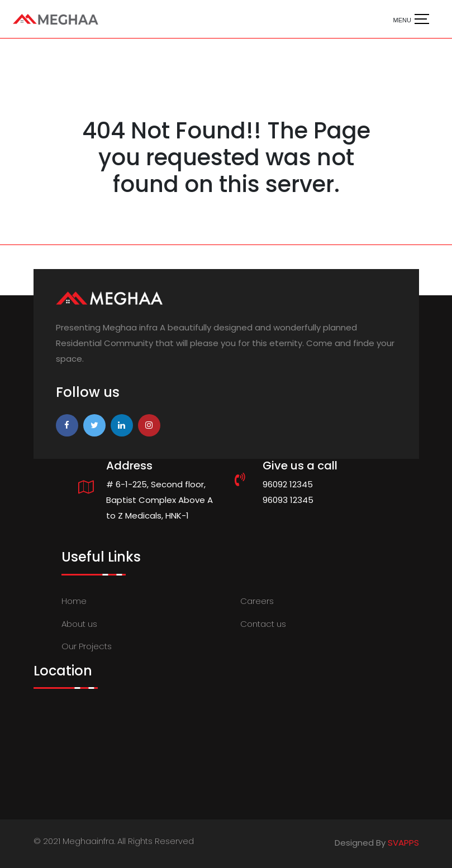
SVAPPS (403, 843)
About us (79, 624)
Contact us (263, 624)
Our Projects (87, 646)
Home (74, 601)
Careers (257, 601)
